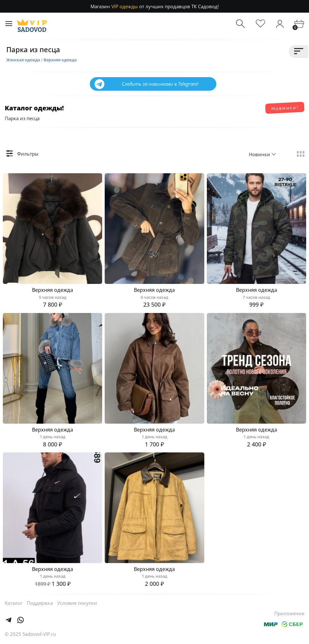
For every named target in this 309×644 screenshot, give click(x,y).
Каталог (14, 603)
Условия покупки (77, 603)
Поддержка (40, 603)
